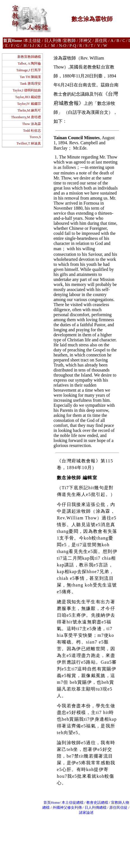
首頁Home (52, 802)
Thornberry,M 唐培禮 (26, 117)
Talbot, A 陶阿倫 (29, 63)
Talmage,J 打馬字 (29, 70)
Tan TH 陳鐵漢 (30, 77)
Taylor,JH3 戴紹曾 (28, 97)
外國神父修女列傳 (67, 807)
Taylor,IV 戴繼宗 (29, 104)
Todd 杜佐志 (32, 131)
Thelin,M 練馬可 (29, 110)
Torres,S (35, 137)
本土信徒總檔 (73, 802)
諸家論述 (86, 813)
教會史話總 (95, 802)
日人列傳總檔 (96, 807)
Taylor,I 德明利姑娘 (27, 90)
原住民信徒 (118, 807)
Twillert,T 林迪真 (29, 143)
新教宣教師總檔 (29, 57)
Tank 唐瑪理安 (30, 84)
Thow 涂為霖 (32, 124)
